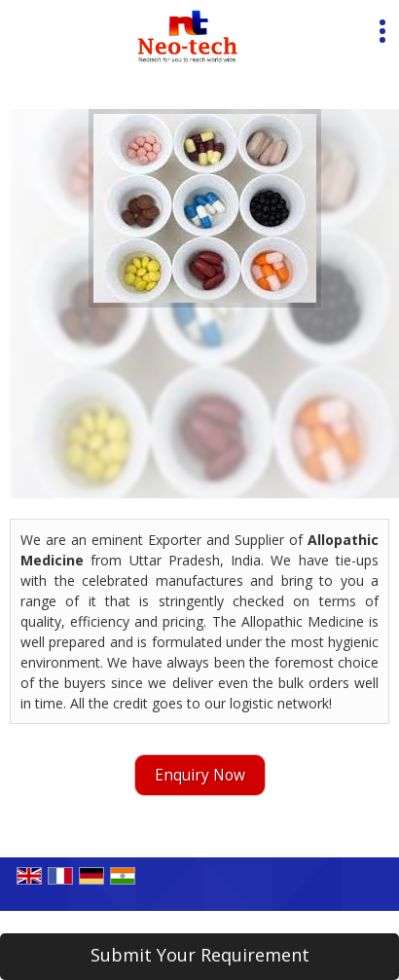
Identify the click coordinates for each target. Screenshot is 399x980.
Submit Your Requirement (200, 955)
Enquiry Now (200, 775)
